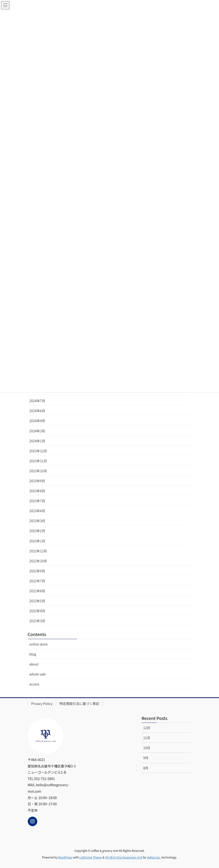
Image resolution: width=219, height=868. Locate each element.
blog (33, 654)
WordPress (65, 857)
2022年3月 (37, 621)
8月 (146, 768)
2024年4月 (37, 421)
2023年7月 (37, 501)
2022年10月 (38, 561)
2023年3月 (37, 521)
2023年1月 (37, 541)
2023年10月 (38, 471)
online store (39, 644)
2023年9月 (37, 481)
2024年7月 (37, 401)
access (34, 684)
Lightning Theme (91, 857)
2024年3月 (37, 431)
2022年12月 (38, 551)
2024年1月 (37, 441)
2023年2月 (37, 531)
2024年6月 (37, 411)
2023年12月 (38, 451)
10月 (147, 748)
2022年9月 (37, 571)
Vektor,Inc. (154, 857)
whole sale (38, 674)
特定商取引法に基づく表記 (79, 704)
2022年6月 (37, 591)
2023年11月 (38, 461)
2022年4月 (37, 611)
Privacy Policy (42, 704)
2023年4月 (37, 511)
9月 (146, 758)
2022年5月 (37, 601)
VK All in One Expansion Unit (124, 857)
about (34, 664)
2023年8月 (37, 491)
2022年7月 (37, 581)
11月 (147, 738)
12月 (147, 728)
